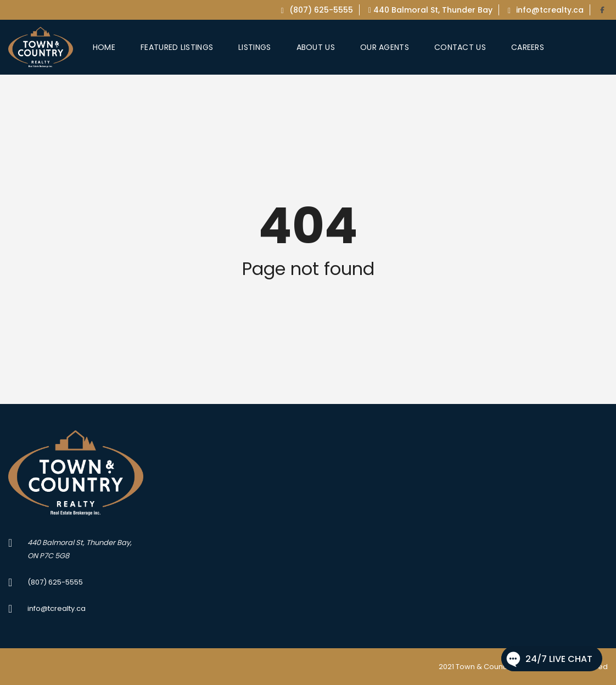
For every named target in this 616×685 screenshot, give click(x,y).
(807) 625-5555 (317, 10)
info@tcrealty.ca (546, 10)
